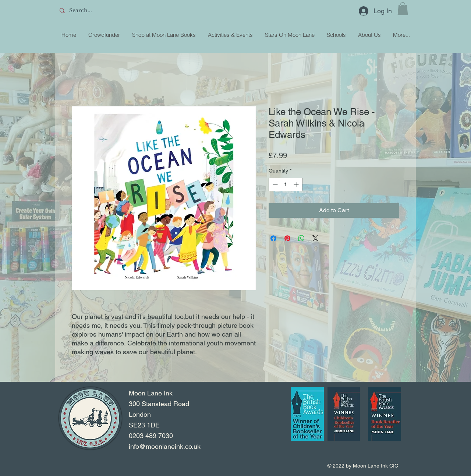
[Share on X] (315, 238)
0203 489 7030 (151, 436)
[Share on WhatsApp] (301, 238)
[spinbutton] (286, 184)
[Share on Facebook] (273, 238)
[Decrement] (274, 184)
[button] (403, 9)
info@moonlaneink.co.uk (165, 446)
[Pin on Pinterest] (287, 238)
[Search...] (111, 11)
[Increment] (297, 184)
